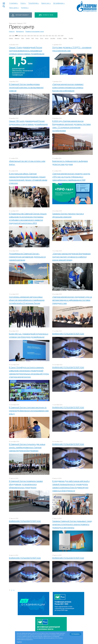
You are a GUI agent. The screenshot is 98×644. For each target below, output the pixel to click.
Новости (20, 23)
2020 (29, 36)
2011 (56, 36)
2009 (62, 36)
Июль (42, 38)
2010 (59, 36)
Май (33, 38)
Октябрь (59, 38)
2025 (13, 36)
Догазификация (58, 3)
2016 (41, 36)
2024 (16, 36)
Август (47, 38)
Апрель (28, 38)
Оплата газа (48, 15)
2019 (32, 36)
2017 (38, 36)
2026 (10, 36)
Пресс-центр (13, 8)
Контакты (24, 8)
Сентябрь (53, 38)
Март (23, 38)
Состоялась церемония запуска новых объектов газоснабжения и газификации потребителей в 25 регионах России (27, 300)
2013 (50, 36)
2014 (47, 36)
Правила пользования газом (35, 31)
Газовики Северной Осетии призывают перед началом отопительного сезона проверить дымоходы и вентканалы (72, 524)
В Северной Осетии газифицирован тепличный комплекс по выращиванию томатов (26, 87)
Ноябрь (65, 38)
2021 (25, 36)
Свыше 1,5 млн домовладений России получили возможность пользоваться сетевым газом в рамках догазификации (27, 51)
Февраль (17, 38)
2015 (44, 36)
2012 (53, 36)
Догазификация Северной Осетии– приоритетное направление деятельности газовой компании (27, 257)
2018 (35, 36)
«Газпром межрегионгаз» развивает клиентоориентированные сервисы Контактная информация (68, 87)
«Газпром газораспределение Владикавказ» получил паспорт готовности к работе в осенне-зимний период (72, 257)
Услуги (23, 3)
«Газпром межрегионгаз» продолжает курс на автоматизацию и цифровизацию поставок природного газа (72, 300)
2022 (22, 36)
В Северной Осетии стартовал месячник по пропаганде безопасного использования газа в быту (29, 411)
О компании (13, 3)
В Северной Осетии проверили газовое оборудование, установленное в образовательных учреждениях (26, 484)
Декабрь (71, 38)
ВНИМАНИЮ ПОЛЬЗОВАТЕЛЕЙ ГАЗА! (68, 334)
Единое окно (45, 3)
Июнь (37, 38)
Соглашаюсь (75, 634)
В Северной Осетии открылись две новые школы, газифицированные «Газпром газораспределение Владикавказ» (27, 447)
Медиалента (20, 31)
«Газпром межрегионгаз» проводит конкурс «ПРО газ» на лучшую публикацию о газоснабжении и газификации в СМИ (71, 177)
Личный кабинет (22, 15)
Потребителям (33, 3)
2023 (19, 36)
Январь (11, 38)
